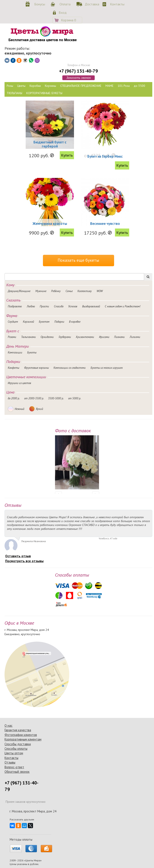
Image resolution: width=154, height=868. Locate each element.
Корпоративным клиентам (23, 739)
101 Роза (124, 86)
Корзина (69, 20)
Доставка (91, 4)
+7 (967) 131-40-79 (79, 71)
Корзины (50, 86)
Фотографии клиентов (21, 735)
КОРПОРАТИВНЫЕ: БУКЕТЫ (44, 93)
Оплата (65, 4)
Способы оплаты (16, 749)
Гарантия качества (18, 730)
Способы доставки (18, 744)
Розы (10, 86)
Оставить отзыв (18, 556)
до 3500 (139, 86)
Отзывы (10, 762)
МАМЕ (109, 86)
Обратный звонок (17, 772)
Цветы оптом (14, 753)
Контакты (116, 4)
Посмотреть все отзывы (24, 561)
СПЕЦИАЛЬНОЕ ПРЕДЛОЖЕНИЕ (81, 86)
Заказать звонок (79, 78)
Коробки (35, 86)
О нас (9, 726)
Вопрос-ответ (14, 767)
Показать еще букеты (78, 260)
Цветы (21, 86)
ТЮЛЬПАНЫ (14, 93)
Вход (63, 12)
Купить (67, 155)
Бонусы (40, 4)
